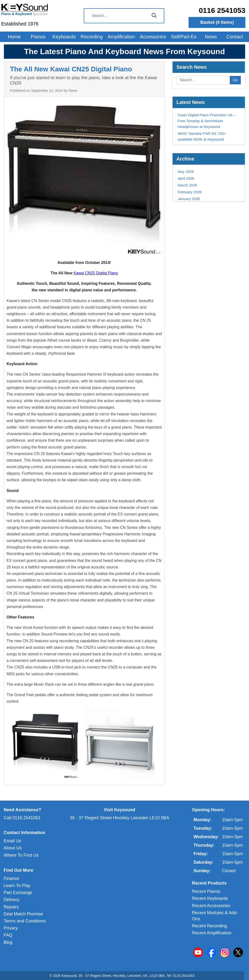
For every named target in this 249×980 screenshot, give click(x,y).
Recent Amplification (212, 933)
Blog (8, 942)
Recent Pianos (206, 891)
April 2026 (186, 178)
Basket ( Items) (217, 22)
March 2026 (187, 185)
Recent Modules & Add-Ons (215, 916)
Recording (92, 37)
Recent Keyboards (210, 898)
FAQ (8, 935)
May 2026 (186, 172)
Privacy (11, 928)
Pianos (38, 37)
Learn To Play (17, 886)
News (211, 37)
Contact (235, 37)
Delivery (12, 900)
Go (235, 80)
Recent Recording (209, 926)
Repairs (11, 907)
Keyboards (64, 37)
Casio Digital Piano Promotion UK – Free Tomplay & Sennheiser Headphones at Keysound (207, 121)
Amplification (121, 37)
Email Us (12, 841)
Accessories (153, 37)
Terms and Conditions (25, 921)
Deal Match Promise (23, 914)
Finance (11, 879)
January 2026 (189, 199)
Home (14, 37)
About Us (13, 848)
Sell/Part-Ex (184, 37)
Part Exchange (18, 893)
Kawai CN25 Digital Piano (96, 273)
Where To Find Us (21, 855)
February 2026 (190, 192)
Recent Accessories (211, 906)
